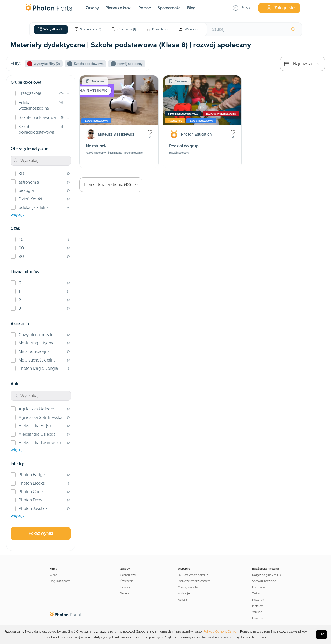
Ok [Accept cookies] (322, 634)
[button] (41, 94)
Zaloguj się (280, 8)
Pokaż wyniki (41, 533)
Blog (191, 8)
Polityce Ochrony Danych (221, 632)
